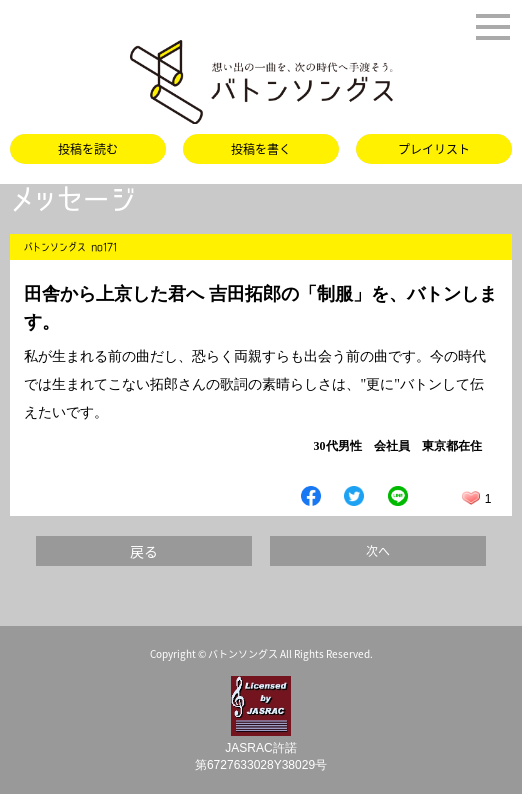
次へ (378, 551)
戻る (144, 551)
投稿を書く (261, 149)
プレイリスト (434, 149)
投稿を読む (88, 149)
